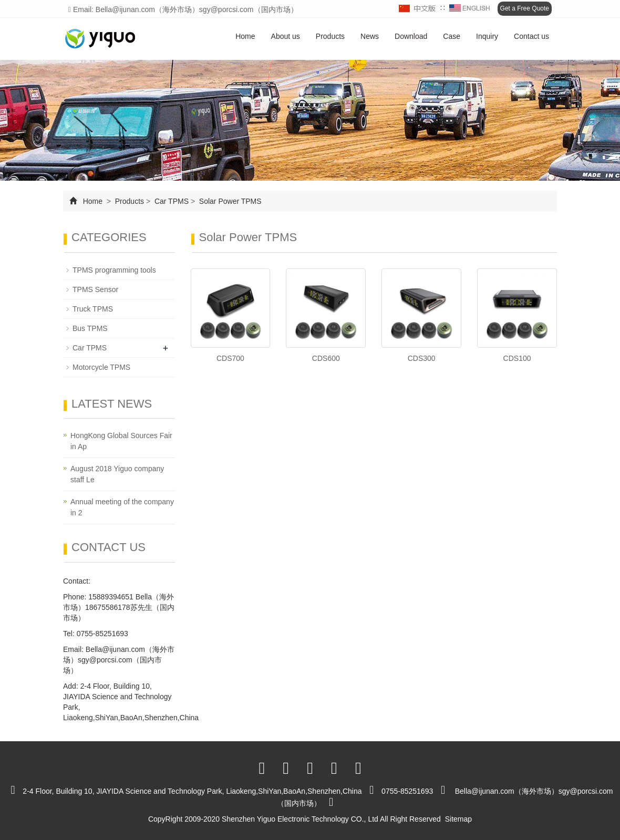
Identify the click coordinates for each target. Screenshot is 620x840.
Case (452, 36)
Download (411, 36)
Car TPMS (172, 201)
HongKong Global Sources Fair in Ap (121, 441)
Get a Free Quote (525, 8)
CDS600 (326, 358)
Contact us (531, 36)
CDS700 (230, 358)
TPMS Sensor (95, 289)
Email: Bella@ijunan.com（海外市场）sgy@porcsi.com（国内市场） (183, 9)
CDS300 (422, 358)
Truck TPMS (93, 309)
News (370, 36)
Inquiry (487, 36)
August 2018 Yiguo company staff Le (117, 474)
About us (286, 36)
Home (245, 36)
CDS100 (517, 358)
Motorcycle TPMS (101, 367)
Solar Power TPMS (229, 201)
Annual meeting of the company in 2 (122, 507)
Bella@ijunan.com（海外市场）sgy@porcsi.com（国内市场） (119, 660)
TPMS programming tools (114, 270)
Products (330, 36)
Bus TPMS (90, 328)
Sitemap (458, 819)
